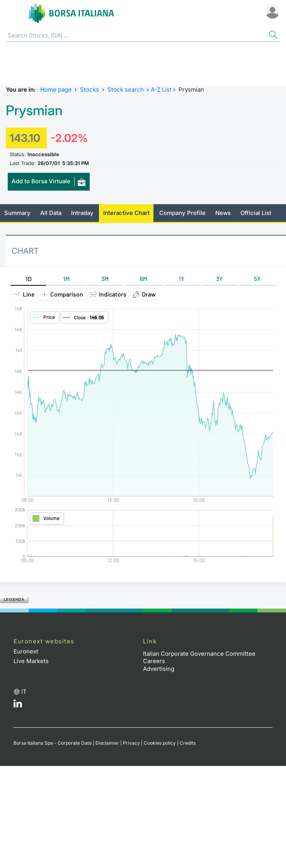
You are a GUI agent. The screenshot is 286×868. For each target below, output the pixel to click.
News (223, 213)
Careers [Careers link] (154, 661)
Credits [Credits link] (188, 743)
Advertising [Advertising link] (159, 669)
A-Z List (161, 90)
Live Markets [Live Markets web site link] (31, 661)
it (24, 692)
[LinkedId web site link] (18, 705)
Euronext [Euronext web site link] (26, 651)
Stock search (126, 90)
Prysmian (34, 110)
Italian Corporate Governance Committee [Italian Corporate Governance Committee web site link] (199, 654)
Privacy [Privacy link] (131, 743)
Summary (17, 213)
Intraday (82, 213)
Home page (56, 90)
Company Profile (182, 213)
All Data (51, 213)
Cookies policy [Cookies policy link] (160, 743)
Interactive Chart (126, 213)
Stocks (89, 90)
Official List (256, 213)
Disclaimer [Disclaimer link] (107, 743)
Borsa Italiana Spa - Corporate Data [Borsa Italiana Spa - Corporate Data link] (53, 743)
